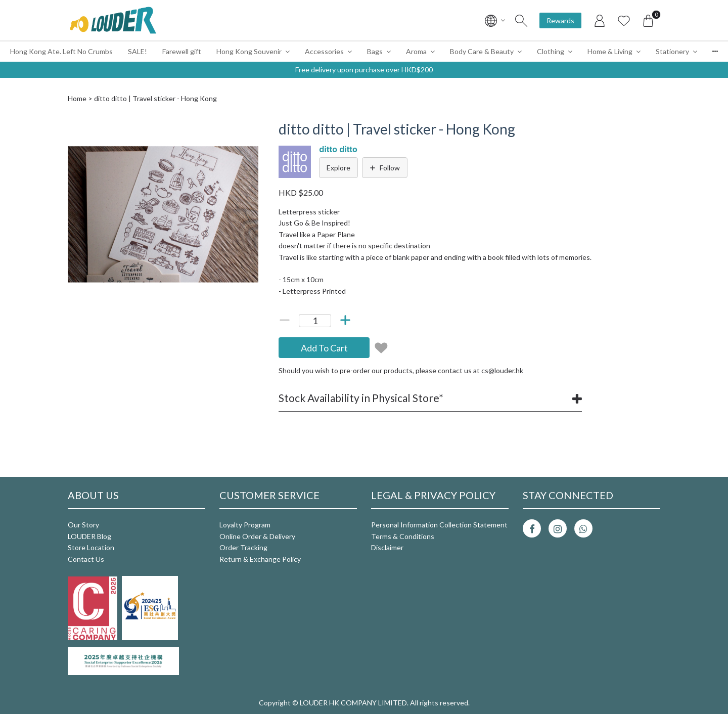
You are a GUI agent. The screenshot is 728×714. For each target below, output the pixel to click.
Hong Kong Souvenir (249, 51)
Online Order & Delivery (257, 536)
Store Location (91, 547)
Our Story (83, 525)
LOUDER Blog (89, 536)
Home (77, 98)
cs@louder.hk (502, 370)
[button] (249, 130)
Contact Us (86, 559)
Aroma (416, 51)
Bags (375, 51)
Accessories (324, 51)
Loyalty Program (245, 525)
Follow (385, 168)
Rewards (560, 20)
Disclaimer (387, 547)
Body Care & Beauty (482, 51)
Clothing (551, 51)
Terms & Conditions (403, 536)
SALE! (138, 51)
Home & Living (610, 51)
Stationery (672, 51)
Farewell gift (182, 51)
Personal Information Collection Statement (439, 525)
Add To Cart (324, 348)
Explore (338, 168)
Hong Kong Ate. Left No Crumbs (61, 51)
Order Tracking (243, 547)
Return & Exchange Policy (260, 559)
